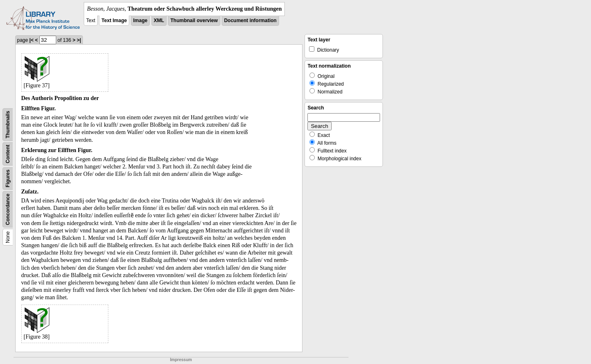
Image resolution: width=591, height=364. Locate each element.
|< (32, 40)
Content (8, 154)
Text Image (114, 20)
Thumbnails (8, 124)
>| (79, 40)
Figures (8, 179)
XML (159, 20)
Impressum (181, 360)
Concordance (8, 209)
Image (141, 20)
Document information (250, 20)
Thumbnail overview (194, 20)
